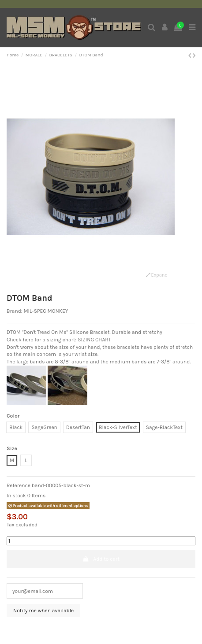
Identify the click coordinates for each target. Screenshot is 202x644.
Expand (157, 275)
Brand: (15, 311)
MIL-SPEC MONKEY (46, 311)
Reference (19, 485)
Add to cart (101, 559)
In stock (16, 496)
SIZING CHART (94, 340)
